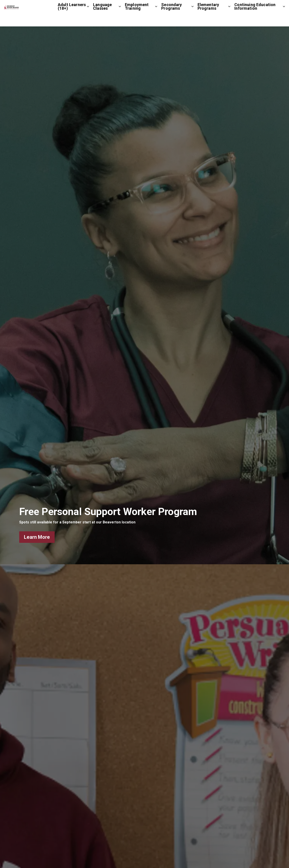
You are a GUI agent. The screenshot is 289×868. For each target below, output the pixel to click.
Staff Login (264, 7)
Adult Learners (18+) (72, 20)
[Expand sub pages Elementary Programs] (229, 20)
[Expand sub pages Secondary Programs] (192, 20)
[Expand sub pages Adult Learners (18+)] (88, 20)
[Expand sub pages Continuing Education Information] (284, 20)
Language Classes (102, 20)
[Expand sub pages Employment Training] (156, 20)
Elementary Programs (208, 20)
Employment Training (137, 20)
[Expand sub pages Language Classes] (120, 20)
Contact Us (242, 7)
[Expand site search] (281, 7)
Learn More (37, 537)
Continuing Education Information (255, 20)
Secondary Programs (171, 20)
